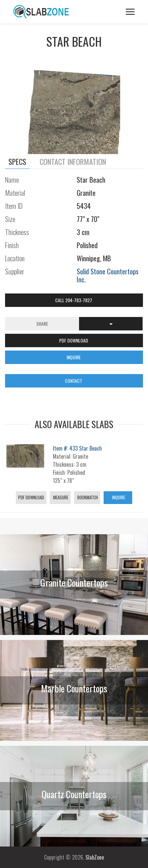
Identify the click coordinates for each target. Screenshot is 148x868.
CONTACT (74, 381)
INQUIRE (74, 357)
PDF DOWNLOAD (74, 340)
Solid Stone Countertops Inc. (108, 275)
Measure (60, 497)
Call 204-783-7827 (74, 300)
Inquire (118, 497)
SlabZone (95, 857)
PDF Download (31, 497)
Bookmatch (87, 497)
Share (42, 324)
